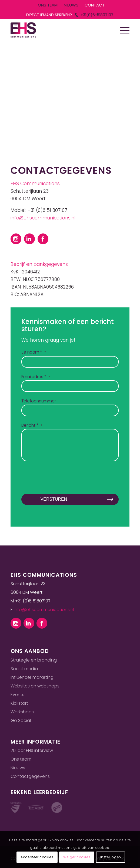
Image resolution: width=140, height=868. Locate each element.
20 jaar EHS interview (32, 750)
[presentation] (62, 482)
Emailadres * (36, 377)
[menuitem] (48, 5)
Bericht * (32, 425)
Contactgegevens (30, 776)
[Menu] (122, 30)
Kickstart (19, 703)
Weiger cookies (77, 857)
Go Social (21, 720)
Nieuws (18, 768)
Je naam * (34, 352)
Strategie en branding (34, 660)
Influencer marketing (32, 677)
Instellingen (111, 857)
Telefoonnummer (39, 401)
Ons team (21, 759)
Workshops (22, 712)
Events (17, 695)
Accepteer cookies (37, 857)
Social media (24, 669)
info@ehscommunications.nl (43, 218)
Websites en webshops (35, 686)
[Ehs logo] (58, 30)
